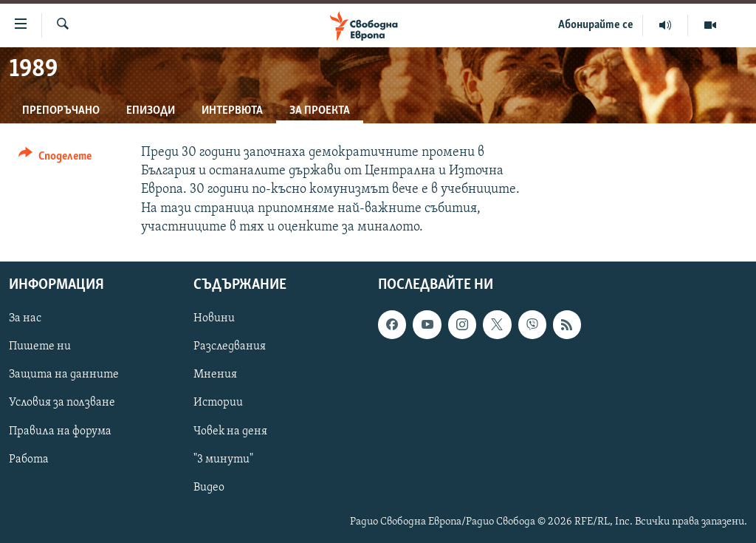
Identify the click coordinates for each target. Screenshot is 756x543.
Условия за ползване (62, 403)
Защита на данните (64, 375)
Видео (209, 488)
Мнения (215, 375)
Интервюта (232, 111)
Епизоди (151, 111)
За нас (25, 318)
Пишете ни (40, 346)
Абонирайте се (596, 25)
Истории (218, 403)
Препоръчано (61, 111)
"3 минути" (223, 460)
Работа (29, 460)
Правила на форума (60, 431)
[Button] (55, 158)
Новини (214, 318)
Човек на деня (230, 431)
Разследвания (230, 346)
